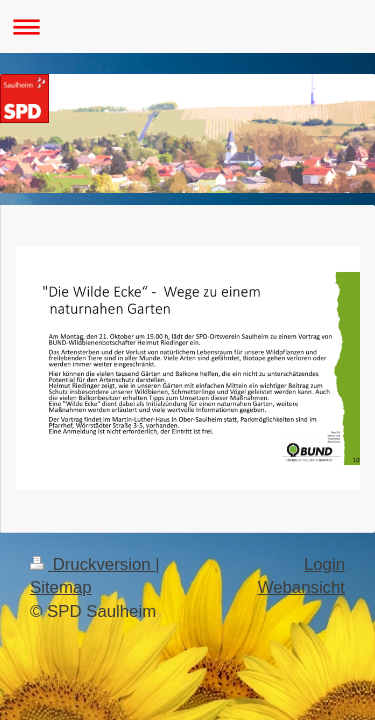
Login (324, 564)
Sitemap (61, 587)
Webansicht (301, 587)
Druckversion (92, 564)
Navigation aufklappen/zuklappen (187, 26)
